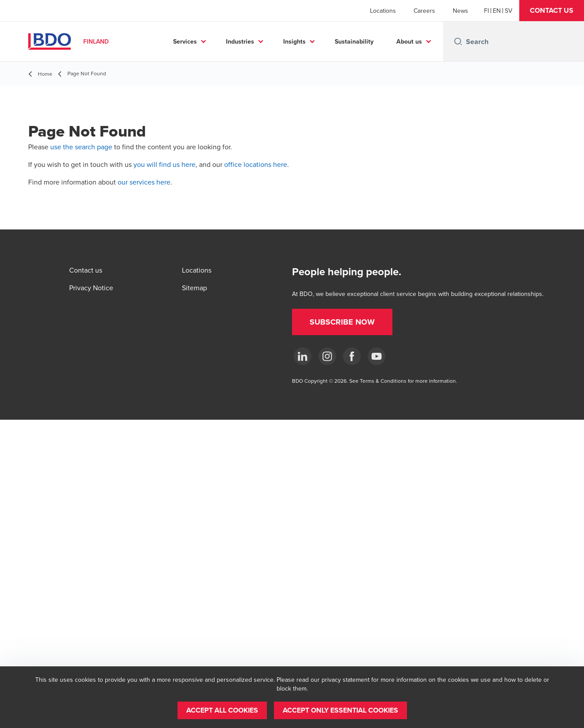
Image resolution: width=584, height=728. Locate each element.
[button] (552, 11)
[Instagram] (327, 356)
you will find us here (164, 164)
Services (185, 41)
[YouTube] (377, 356)
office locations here (256, 164)
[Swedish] (508, 11)
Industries (240, 41)
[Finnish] (486, 11)
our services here (144, 182)
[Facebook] (352, 356)
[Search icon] (458, 41)
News (460, 11)
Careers (424, 11)
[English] (497, 11)
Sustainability (354, 41)
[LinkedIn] (303, 356)
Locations (383, 11)
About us (409, 41)
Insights (294, 41)
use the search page (81, 147)
